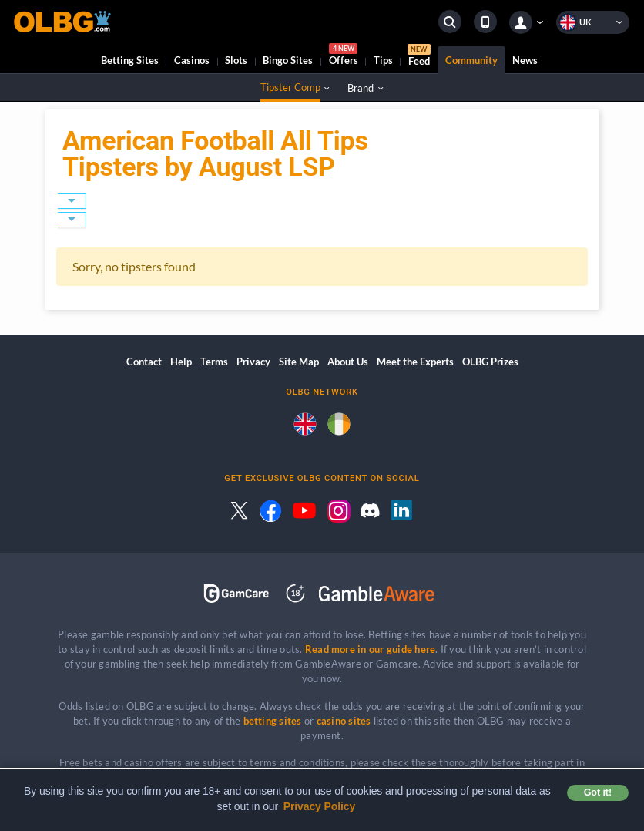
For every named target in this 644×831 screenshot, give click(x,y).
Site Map (299, 362)
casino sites (344, 721)
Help (181, 362)
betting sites (273, 721)
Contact (144, 362)
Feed (419, 57)
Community (471, 60)
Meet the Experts (415, 362)
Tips (383, 60)
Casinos (192, 60)
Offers (344, 57)
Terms (214, 362)
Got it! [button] (598, 792)
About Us (348, 362)
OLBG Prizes (490, 362)
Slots (236, 60)
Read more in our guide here (370, 649)
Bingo (288, 60)
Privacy (253, 362)
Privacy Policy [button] (320, 806)
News (525, 60)
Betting (130, 60)
